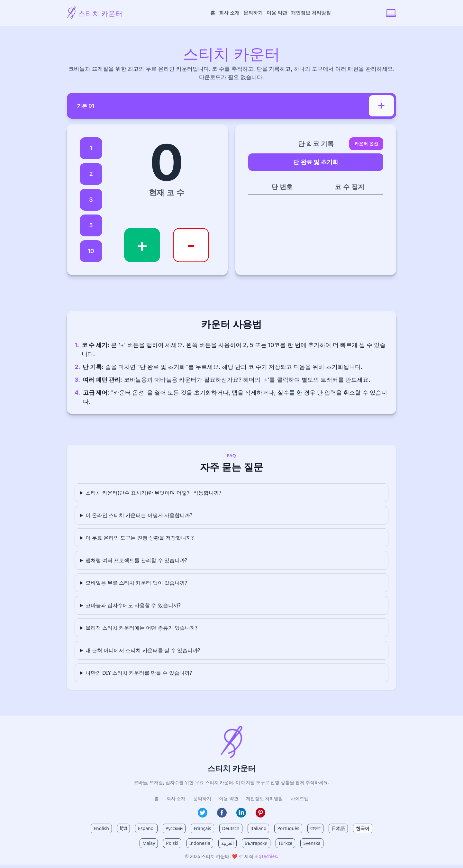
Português (288, 831)
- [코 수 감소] (191, 248)
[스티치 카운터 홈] (111, 13)
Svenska (312, 846)
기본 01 (92, 106)
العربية (227, 846)
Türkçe (286, 846)
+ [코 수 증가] (142, 248)
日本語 (338, 831)
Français (202, 831)
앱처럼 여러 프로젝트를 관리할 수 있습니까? (136, 563)
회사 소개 (229, 13)
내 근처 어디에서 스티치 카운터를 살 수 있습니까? (143, 653)
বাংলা (315, 831)
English (101, 831)
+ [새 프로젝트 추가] (380, 105)
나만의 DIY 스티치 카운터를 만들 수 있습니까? (139, 676)
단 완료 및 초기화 (316, 165)
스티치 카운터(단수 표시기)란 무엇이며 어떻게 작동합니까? (153, 496)
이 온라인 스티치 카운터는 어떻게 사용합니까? (139, 518)
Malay (149, 846)
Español (146, 831)
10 (91, 254)
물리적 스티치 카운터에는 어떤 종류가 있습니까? (141, 631)
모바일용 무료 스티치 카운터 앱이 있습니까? (136, 586)
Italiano (259, 831)
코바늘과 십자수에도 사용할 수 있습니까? (133, 608)
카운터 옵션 (366, 147)
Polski (172, 846)
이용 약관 (277, 13)
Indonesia (200, 846)
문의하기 (253, 13)
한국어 (363, 831)
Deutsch (231, 831)
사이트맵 (300, 802)
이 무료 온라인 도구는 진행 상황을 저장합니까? (140, 541)
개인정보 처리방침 (311, 13)
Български (256, 846)
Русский (174, 831)
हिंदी (123, 831)
